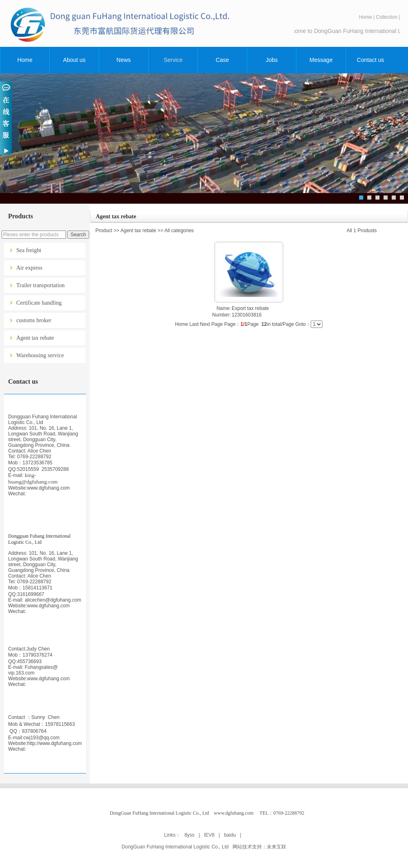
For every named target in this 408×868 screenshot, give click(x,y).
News (124, 60)
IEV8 (209, 835)
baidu (230, 835)
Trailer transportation (41, 285)
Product (104, 231)
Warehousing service (40, 355)
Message (321, 60)
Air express (29, 268)
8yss (190, 835)
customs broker (34, 320)
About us (74, 60)
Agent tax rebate (35, 338)
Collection (387, 17)
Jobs (272, 60)
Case (223, 60)
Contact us (370, 60)
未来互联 (276, 847)
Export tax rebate (250, 308)
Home (365, 17)
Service (173, 60)
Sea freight (29, 250)
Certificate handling (39, 303)
